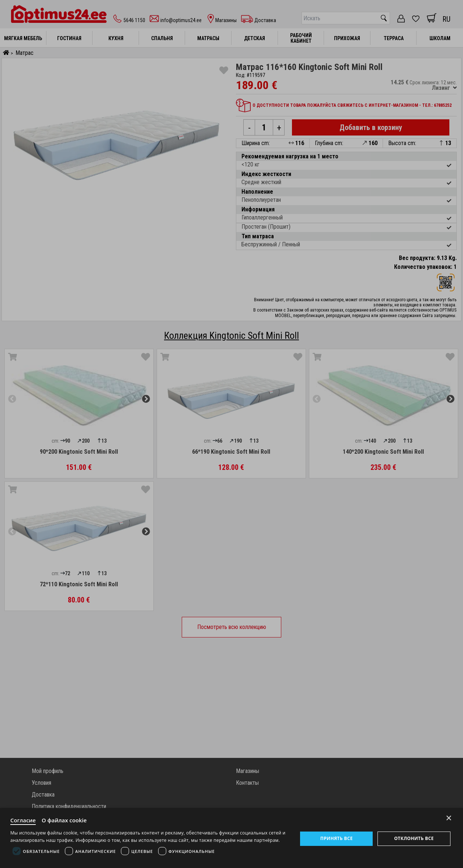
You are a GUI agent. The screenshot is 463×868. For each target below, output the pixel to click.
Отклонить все (414, 838)
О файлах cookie (65, 820)
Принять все (337, 838)
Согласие (23, 820)
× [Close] (449, 818)
